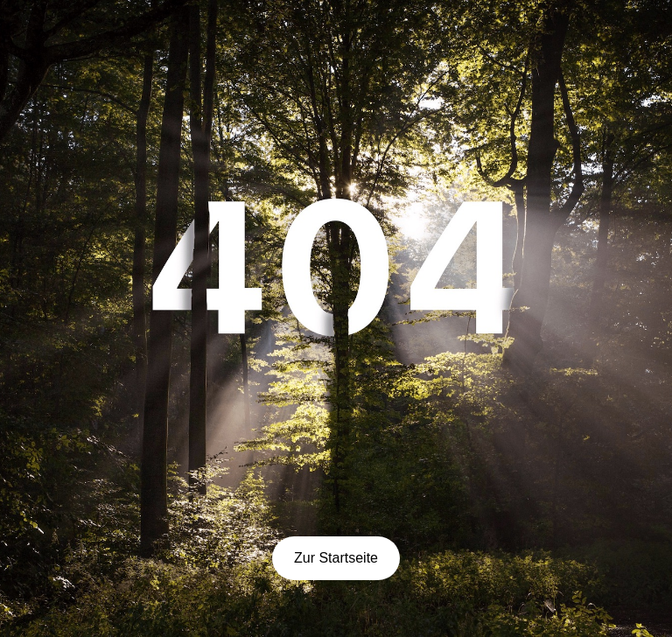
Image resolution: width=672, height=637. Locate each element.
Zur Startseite (336, 558)
